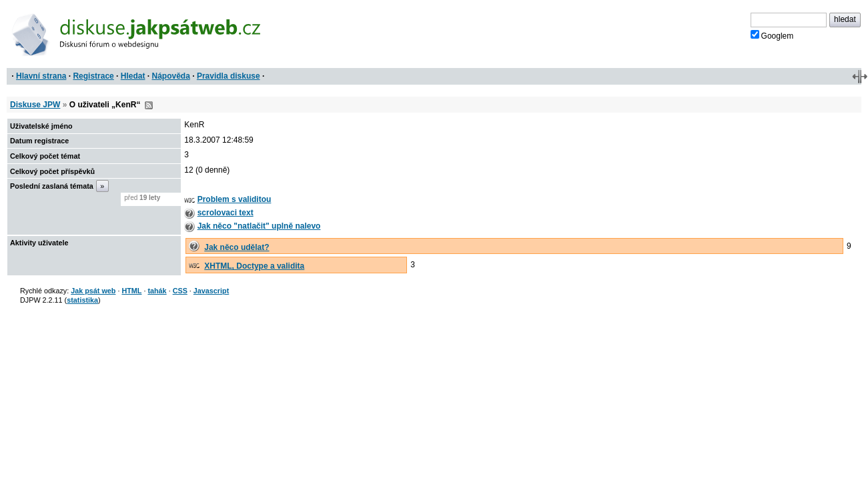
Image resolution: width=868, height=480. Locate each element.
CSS (180, 291)
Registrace (93, 76)
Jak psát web (93, 291)
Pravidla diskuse (229, 76)
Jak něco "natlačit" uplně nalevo (259, 226)
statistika (82, 300)
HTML (131, 291)
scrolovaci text (226, 213)
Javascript (211, 291)
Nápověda (171, 76)
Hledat (133, 76)
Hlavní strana (41, 76)
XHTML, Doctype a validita (254, 266)
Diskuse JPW (35, 105)
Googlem (772, 35)
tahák (157, 291)
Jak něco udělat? (237, 247)
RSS (149, 105)
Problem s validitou (235, 199)
